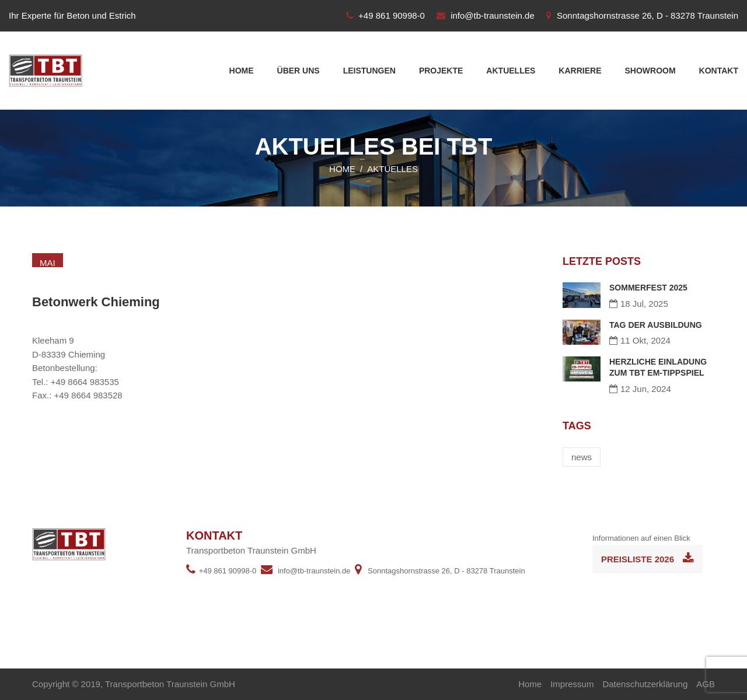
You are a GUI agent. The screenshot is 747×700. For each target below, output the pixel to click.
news (582, 457)
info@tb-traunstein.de (493, 15)
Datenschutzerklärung (645, 684)
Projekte (441, 71)
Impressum (572, 684)
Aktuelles (511, 71)
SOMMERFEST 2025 (648, 288)
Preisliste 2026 (647, 558)
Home (242, 71)
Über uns (299, 71)
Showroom (650, 71)
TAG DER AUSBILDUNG (656, 325)
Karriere (580, 71)
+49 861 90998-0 (392, 15)
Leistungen (369, 71)
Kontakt (719, 71)
